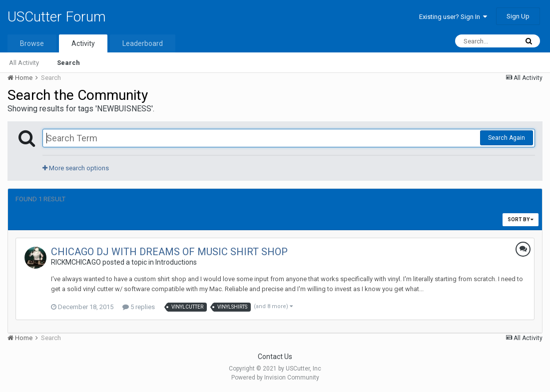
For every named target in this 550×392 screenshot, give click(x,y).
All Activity (24, 63)
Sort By (521, 219)
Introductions (176, 262)
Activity (83, 43)
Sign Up (518, 16)
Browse (32, 43)
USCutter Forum (57, 17)
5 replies (139, 307)
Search (68, 63)
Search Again (507, 138)
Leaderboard (143, 43)
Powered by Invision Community (275, 378)
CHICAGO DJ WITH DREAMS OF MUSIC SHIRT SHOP (169, 252)
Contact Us (275, 357)
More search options (76, 168)
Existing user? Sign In (453, 17)
